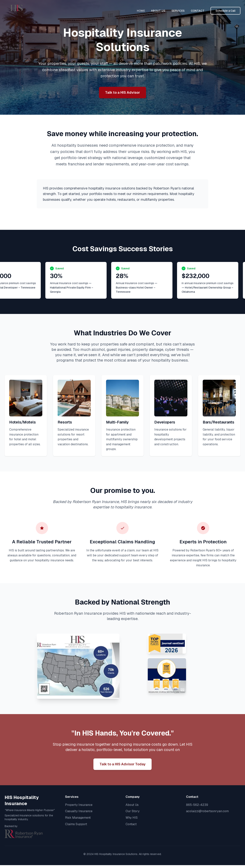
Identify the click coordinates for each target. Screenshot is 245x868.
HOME (141, 11)
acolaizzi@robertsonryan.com (207, 811)
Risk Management (78, 818)
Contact (131, 824)
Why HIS (132, 818)
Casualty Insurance (79, 811)
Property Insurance (79, 805)
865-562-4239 (197, 805)
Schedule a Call (225, 11)
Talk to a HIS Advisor (122, 92)
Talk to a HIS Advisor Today (122, 764)
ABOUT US (158, 11)
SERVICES (178, 11)
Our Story (133, 811)
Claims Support (76, 824)
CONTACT (198, 11)
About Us (132, 805)
